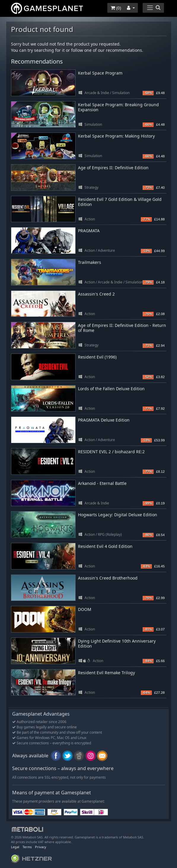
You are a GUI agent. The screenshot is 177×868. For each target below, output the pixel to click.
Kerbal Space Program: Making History (116, 136)
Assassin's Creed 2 (96, 294)
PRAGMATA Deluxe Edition (104, 420)
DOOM (85, 609)
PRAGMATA (89, 231)
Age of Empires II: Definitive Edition (113, 168)
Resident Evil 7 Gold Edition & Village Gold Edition (120, 202)
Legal (15, 847)
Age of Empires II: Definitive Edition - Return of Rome (122, 328)
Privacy (41, 847)
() (116, 8)
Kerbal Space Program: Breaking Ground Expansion (118, 107)
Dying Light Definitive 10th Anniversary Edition (117, 643)
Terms (27, 847)
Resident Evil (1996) (97, 357)
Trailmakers (90, 262)
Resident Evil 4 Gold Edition (105, 546)
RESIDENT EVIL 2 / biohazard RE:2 (111, 452)
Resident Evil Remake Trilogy (106, 673)
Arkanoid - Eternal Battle (102, 483)
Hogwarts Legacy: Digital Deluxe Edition (118, 515)
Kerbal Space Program (100, 73)
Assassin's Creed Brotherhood (108, 578)
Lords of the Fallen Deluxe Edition (111, 389)
